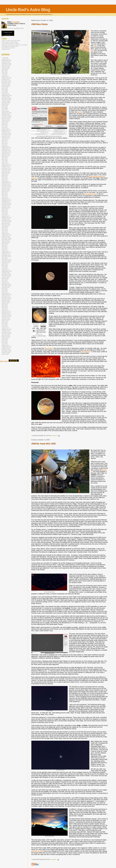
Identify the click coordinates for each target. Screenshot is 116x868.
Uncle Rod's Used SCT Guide (10, 44)
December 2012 (6, 170)
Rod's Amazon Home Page (10, 42)
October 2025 (6, 348)
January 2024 (6, 318)
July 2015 (5, 215)
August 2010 (5, 129)
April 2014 (5, 193)
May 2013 (5, 177)
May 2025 (5, 341)
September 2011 (7, 148)
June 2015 (5, 213)
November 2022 (6, 297)
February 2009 (6, 103)
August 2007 (5, 77)
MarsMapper (86, 352)
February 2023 (6, 302)
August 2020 (5, 270)
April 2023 (5, 305)
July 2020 (5, 268)
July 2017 (5, 249)
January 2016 (6, 223)
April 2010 (5, 123)
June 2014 (5, 196)
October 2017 (6, 254)
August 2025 (5, 345)
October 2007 (6, 79)
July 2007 (5, 75)
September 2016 (7, 235)
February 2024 (6, 319)
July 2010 (5, 127)
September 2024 (7, 329)
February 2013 (6, 172)
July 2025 (5, 344)
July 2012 (5, 162)
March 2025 (5, 338)
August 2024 (5, 328)
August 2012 (5, 164)
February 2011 (6, 138)
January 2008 (6, 84)
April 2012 (5, 158)
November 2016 (6, 238)
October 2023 (6, 313)
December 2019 (6, 261)
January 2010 (6, 119)
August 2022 (5, 293)
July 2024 (5, 327)
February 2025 (6, 337)
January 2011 (6, 136)
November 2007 (6, 81)
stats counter (4, 361)
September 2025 (7, 347)
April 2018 (5, 258)
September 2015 (7, 218)
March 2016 (5, 226)
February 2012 (6, 155)
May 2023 (5, 306)
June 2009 (5, 109)
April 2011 (5, 141)
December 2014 (6, 204)
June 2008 (5, 91)
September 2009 (7, 113)
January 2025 (6, 335)
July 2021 (5, 281)
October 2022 (6, 296)
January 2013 (6, 171)
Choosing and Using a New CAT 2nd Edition (15, 45)
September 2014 (7, 200)
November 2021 (6, 284)
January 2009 (6, 101)
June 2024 (5, 325)
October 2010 (6, 132)
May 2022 (5, 289)
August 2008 (5, 94)
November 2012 (6, 168)
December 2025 (6, 351)
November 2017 (6, 255)
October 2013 (6, 184)
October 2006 (6, 62)
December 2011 (6, 152)
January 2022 (6, 287)
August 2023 (5, 311)
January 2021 (6, 277)
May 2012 (5, 159)
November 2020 (6, 274)
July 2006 (5, 58)
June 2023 (5, 308)
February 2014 (6, 190)
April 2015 (5, 210)
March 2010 (5, 122)
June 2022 (5, 290)
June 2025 (5, 342)
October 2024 (6, 331)
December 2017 (6, 257)
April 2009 (5, 106)
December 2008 (6, 100)
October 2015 (6, 219)
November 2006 (6, 63)
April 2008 (5, 88)
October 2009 (6, 114)
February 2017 (6, 242)
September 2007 (7, 78)
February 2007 (6, 68)
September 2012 (7, 165)
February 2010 (6, 120)
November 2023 (6, 315)
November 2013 (6, 186)
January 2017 (6, 241)
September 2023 (7, 312)
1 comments (53, 859)
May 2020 (5, 265)
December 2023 (6, 316)
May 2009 (5, 107)
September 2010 (7, 130)
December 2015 (6, 222)
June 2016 (5, 231)
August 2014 (5, 199)
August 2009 (5, 111)
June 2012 (5, 161)
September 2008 (7, 95)
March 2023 (5, 303)
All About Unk (6, 49)
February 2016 (6, 225)
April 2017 (5, 245)
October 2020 (6, 273)
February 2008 (6, 85)
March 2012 (5, 156)
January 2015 (6, 206)
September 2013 (7, 183)
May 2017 (5, 247)
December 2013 (6, 187)
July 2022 (5, 292)
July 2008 (5, 93)
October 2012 (6, 167)
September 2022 (7, 295)
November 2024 (6, 332)
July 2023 (5, 309)
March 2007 (5, 69)
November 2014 (6, 203)
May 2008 (5, 90)
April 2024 (5, 322)
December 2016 (6, 239)
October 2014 (6, 202)
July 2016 (5, 232)
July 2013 (5, 180)
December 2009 (6, 117)
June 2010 (5, 126)
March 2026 (5, 354)
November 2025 (6, 350)
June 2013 (5, 178)
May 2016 (5, 229)
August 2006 (5, 59)
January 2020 (6, 263)
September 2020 (7, 271)
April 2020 (5, 264)
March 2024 (5, 321)
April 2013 (5, 175)
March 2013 (5, 174)
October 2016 (6, 236)
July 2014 (5, 197)
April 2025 (5, 340)
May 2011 (5, 142)
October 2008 (6, 97)
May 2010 (5, 125)
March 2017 (5, 244)
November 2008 (6, 98)
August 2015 (5, 216)
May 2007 (5, 72)
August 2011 (5, 146)
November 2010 (6, 133)
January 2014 (6, 188)
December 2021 (6, 286)
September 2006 (7, 61)
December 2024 (6, 334)
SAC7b (80, 112)
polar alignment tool (91, 194)
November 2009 (6, 116)
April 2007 (5, 71)
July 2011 (5, 145)
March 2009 (5, 104)
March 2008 (5, 87)
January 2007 (6, 66)
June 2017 (5, 248)
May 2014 (5, 194)
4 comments (54, 436)
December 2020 (6, 276)
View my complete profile (15, 28)
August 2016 (5, 234)
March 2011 (5, 139)
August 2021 (5, 283)
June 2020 (5, 267)
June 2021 (5, 280)
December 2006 (6, 65)
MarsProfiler (49, 348)
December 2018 (6, 260)
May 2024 (5, 324)
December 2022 (6, 299)
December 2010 (6, 135)
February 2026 (6, 353)
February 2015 (6, 207)
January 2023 (6, 300)
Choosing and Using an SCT (10, 46)
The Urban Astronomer (8, 48)
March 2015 (5, 209)
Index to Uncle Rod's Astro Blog (11, 41)
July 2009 (5, 110)
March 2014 (5, 191)
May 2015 (5, 212)
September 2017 (7, 252)
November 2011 (6, 151)
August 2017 (5, 251)
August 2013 (5, 181)
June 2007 (5, 74)
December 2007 (6, 82)
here (95, 46)
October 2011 (6, 149)
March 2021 (5, 279)
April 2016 (5, 228)
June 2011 (5, 143)
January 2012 (6, 154)
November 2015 (6, 220)
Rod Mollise (16, 22)
